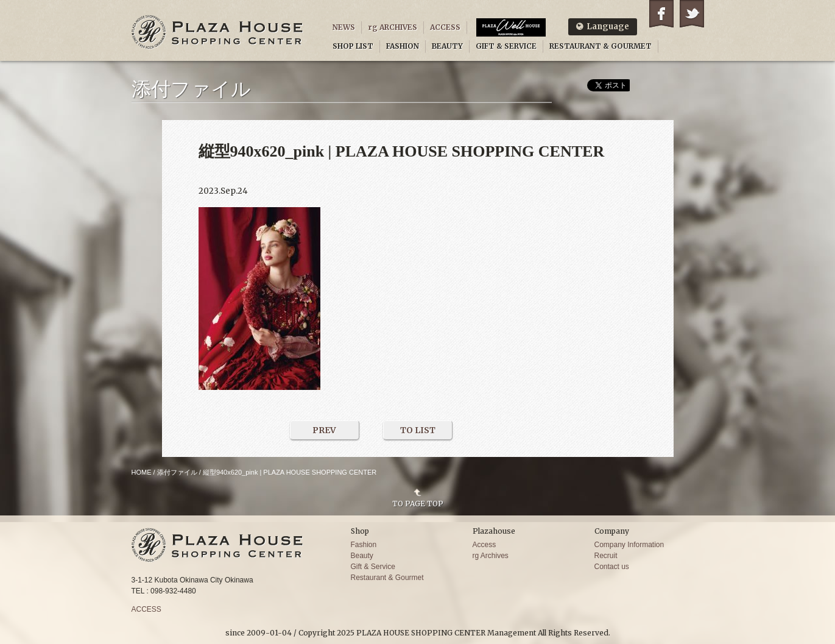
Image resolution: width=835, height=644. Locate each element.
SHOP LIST (353, 46)
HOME (142, 472)
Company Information (629, 545)
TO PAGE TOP (418, 503)
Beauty (362, 556)
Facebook (661, 14)
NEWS (344, 27)
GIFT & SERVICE (506, 46)
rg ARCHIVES (393, 27)
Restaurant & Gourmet (387, 578)
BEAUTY (447, 46)
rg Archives (491, 556)
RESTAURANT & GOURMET (601, 46)
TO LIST (418, 430)
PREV (324, 430)
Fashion (364, 545)
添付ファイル (177, 472)
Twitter (692, 14)
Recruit (606, 556)
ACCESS (445, 27)
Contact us (612, 567)
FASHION (403, 46)
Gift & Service (373, 567)
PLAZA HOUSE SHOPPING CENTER (217, 32)
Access (484, 545)
